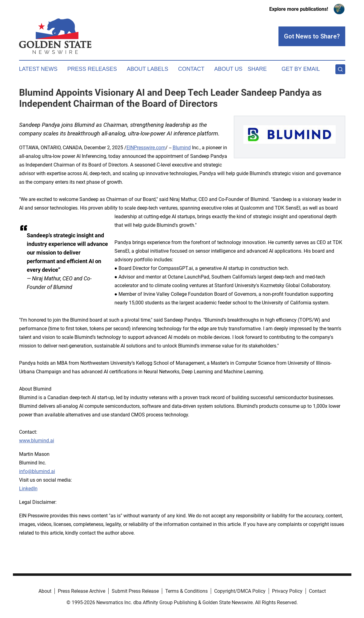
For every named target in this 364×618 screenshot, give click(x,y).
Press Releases (92, 69)
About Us (228, 69)
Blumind (182, 148)
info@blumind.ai (37, 471)
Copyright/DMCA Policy (240, 591)
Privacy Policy (287, 591)
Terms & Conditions (186, 591)
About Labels (148, 69)
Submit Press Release (135, 591)
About (45, 591)
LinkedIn (28, 489)
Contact (191, 69)
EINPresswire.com (146, 148)
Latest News (38, 69)
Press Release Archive (82, 591)
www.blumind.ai (37, 441)
